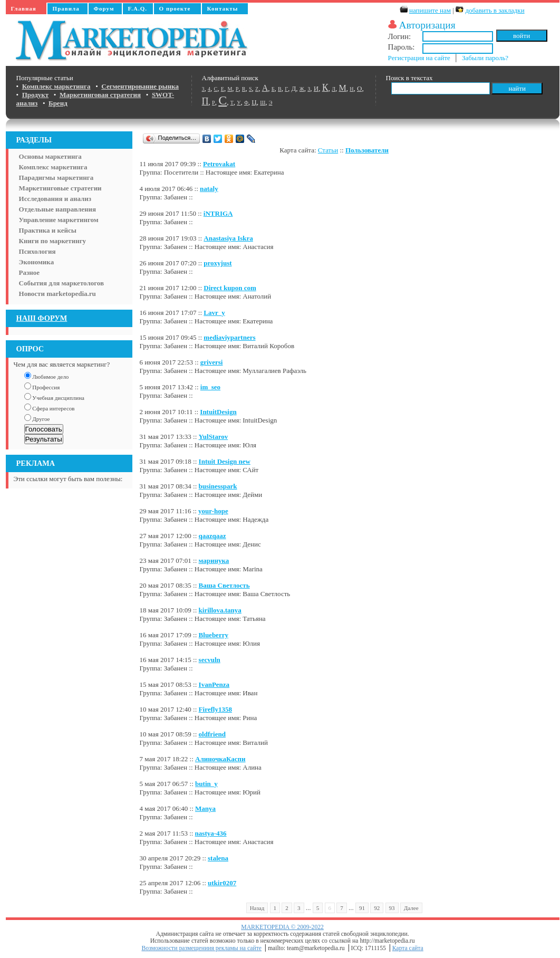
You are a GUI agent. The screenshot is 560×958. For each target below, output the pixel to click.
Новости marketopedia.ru (57, 294)
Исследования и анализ (55, 199)
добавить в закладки (495, 10)
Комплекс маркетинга (53, 167)
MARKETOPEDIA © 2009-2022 (282, 927)
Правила (66, 8)
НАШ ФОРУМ (42, 318)
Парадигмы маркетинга (56, 178)
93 (392, 908)
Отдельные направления (57, 209)
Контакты (223, 8)
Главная (24, 8)
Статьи (328, 150)
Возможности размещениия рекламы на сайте (201, 948)
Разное (29, 272)
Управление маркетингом (59, 220)
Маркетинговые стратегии (60, 188)
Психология (37, 251)
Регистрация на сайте (419, 58)
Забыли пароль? (485, 58)
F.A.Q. (138, 8)
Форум (104, 8)
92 (377, 908)
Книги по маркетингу (53, 241)
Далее (411, 908)
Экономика (37, 262)
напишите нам (430, 10)
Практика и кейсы (48, 230)
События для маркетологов (61, 283)
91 (362, 908)
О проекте (175, 8)
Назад (257, 908)
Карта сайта (408, 948)
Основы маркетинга (50, 156)
